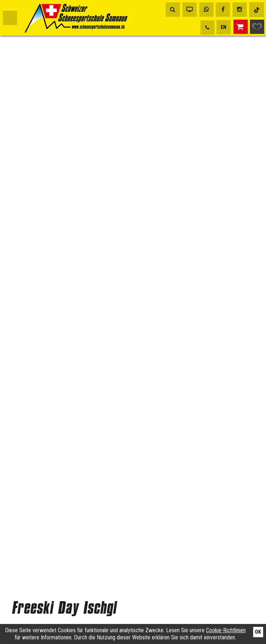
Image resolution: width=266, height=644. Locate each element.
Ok (258, 632)
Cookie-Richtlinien (226, 630)
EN (224, 27)
